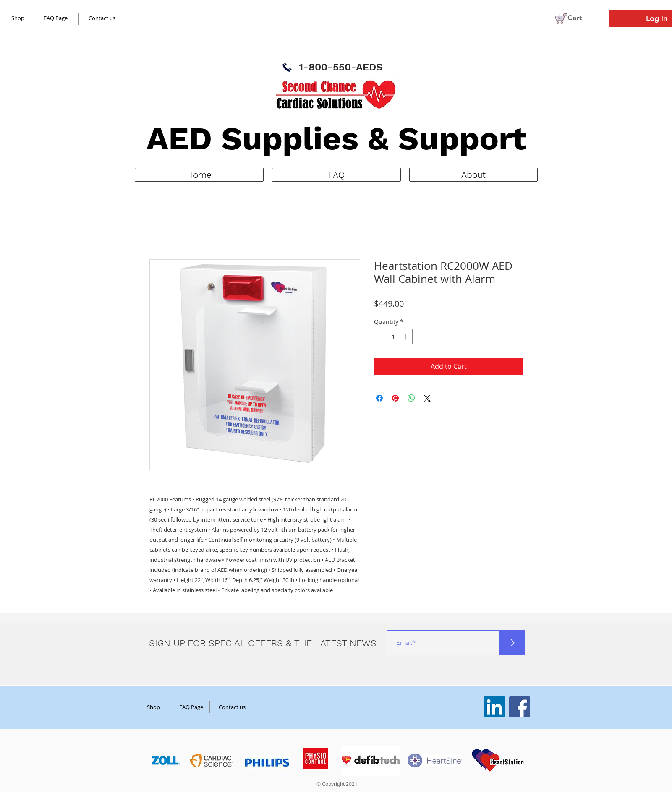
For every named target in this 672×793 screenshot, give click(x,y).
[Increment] (406, 337)
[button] (580, 18)
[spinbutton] (393, 337)
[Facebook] (520, 707)
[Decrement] (380, 337)
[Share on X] (427, 398)
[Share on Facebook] (379, 398)
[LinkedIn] (494, 707)
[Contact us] (102, 18)
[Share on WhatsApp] (411, 398)
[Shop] (154, 707)
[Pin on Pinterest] (395, 398)
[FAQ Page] (56, 18)
